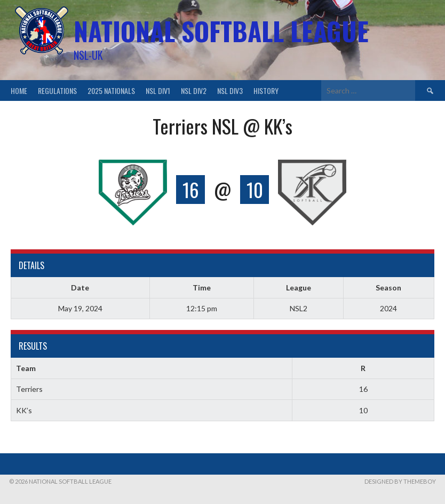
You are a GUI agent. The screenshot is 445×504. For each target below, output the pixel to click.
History (266, 90)
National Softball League (221, 31)
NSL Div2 (194, 90)
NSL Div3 (230, 90)
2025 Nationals (111, 90)
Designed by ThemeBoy (400, 481)
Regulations (57, 90)
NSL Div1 (158, 90)
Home (19, 90)
